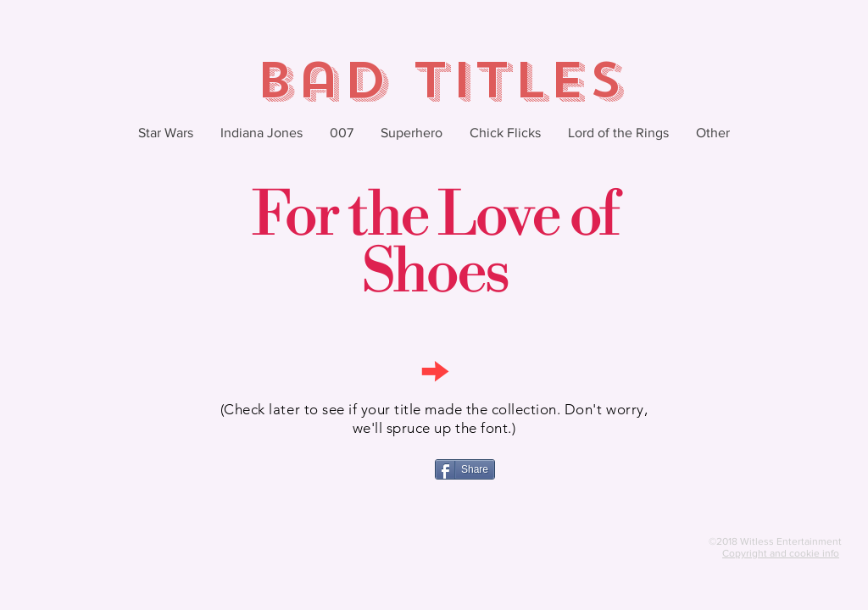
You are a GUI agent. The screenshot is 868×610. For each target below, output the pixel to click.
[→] (434, 369)
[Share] (465, 469)
